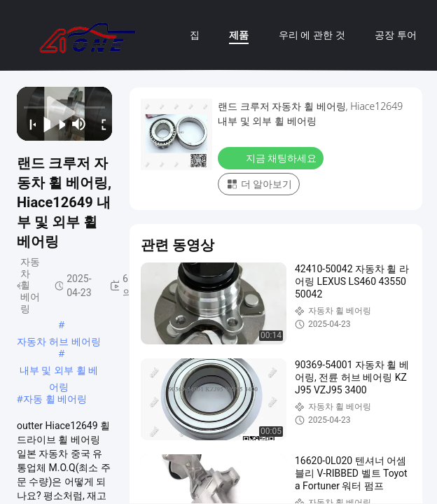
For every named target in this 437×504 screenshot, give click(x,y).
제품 (239, 35)
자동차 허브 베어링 (58, 341)
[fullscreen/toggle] (100, 124)
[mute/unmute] (79, 124)
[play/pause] (43, 124)
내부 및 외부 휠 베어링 (59, 371)
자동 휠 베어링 (55, 399)
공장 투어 (396, 35)
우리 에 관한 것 (312, 35)
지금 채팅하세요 (272, 157)
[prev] (28, 124)
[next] (58, 124)
